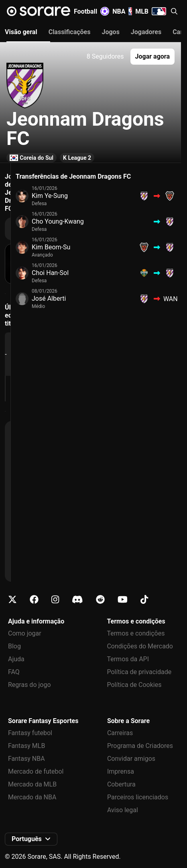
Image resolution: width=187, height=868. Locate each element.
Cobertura (121, 784)
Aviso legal (123, 810)
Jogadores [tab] (146, 32)
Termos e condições (136, 633)
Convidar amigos (131, 759)
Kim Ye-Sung (50, 196)
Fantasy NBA (26, 759)
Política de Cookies (134, 685)
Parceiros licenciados (138, 797)
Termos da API (128, 659)
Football (91, 11)
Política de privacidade (139, 672)
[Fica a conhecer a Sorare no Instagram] (55, 600)
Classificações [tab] (70, 32)
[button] (174, 11)
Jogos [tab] (110, 32)
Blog (14, 646)
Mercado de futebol (36, 771)
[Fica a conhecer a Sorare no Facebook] (34, 600)
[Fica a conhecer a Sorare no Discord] (77, 600)
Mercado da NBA (32, 797)
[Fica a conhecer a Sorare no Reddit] (100, 600)
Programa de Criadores (140, 746)
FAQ (14, 672)
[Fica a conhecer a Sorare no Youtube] (123, 600)
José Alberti (49, 299)
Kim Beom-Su (51, 247)
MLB (151, 11)
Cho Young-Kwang (58, 221)
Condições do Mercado (140, 646)
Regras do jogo (29, 685)
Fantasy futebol (30, 733)
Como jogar (25, 633)
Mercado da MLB (32, 784)
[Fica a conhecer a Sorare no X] (12, 600)
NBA (122, 11)
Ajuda (16, 659)
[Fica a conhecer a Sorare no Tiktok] (144, 600)
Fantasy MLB (26, 746)
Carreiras (120, 733)
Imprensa (121, 771)
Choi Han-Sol (50, 273)
